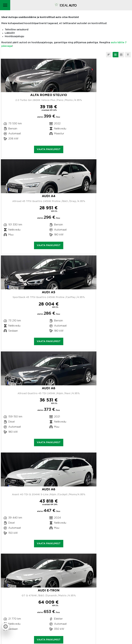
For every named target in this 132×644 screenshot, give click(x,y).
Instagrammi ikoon (9, 620)
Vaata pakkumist (33, 150)
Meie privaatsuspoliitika (21, 598)
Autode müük (19, 591)
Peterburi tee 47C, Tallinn (18, 560)
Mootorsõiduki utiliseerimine (23, 608)
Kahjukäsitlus (17, 583)
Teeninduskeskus (17, 574)
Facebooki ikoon (16, 620)
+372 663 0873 (18, 567)
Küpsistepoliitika (16, 603)
